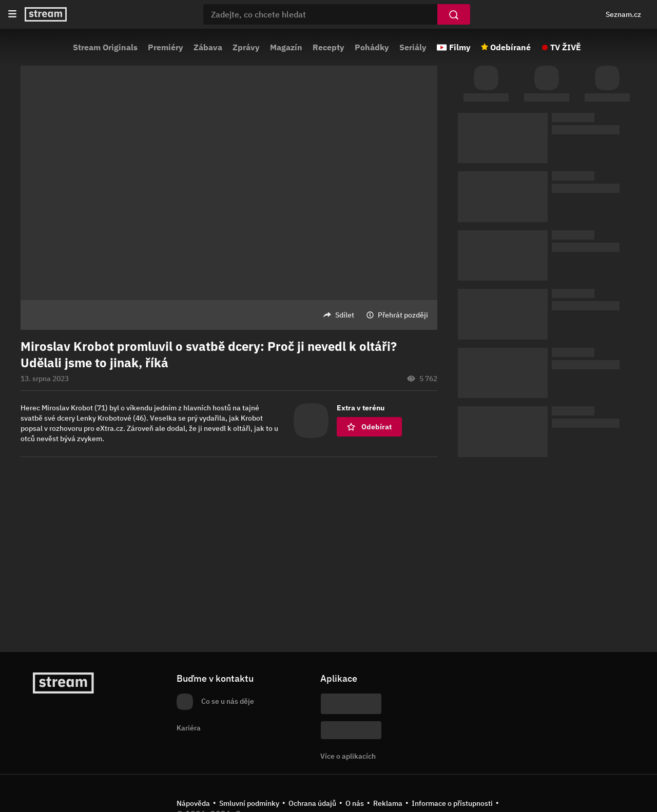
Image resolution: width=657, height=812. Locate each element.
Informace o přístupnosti (452, 803)
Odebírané (510, 47)
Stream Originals (105, 47)
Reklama (388, 803)
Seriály (413, 47)
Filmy (460, 47)
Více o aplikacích (348, 756)
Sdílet (345, 315)
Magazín (286, 47)
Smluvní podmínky (249, 803)
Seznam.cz (623, 14)
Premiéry (166, 47)
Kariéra (189, 728)
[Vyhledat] (454, 14)
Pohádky (372, 47)
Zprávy (246, 47)
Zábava (208, 47)
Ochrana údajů (312, 803)
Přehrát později (403, 315)
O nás (355, 803)
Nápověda (193, 803)
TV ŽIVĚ (566, 47)
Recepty (328, 47)
